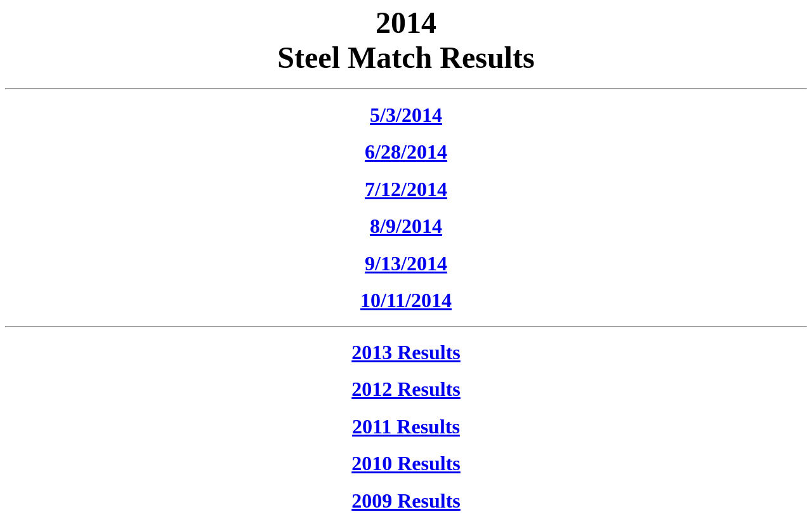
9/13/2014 (406, 263)
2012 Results (406, 389)
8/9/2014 (406, 226)
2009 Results (406, 501)
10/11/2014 (406, 300)
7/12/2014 (406, 189)
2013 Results (406, 352)
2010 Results (406, 463)
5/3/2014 (406, 115)
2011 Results (406, 426)
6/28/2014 (406, 152)
